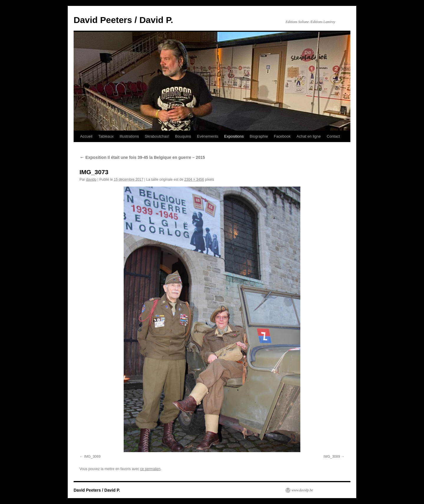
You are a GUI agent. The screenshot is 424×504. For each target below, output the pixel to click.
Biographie (259, 136)
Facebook (282, 136)
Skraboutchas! (157, 136)
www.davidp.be (302, 490)
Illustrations (129, 136)
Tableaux (106, 136)
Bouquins (183, 136)
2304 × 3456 (194, 179)
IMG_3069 (92, 457)
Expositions (234, 136)
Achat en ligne (309, 136)
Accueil (86, 136)
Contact (333, 136)
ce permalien (150, 469)
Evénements (208, 136)
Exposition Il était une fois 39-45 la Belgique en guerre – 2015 (142, 157)
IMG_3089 (332, 457)
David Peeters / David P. (123, 20)
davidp (91, 179)
